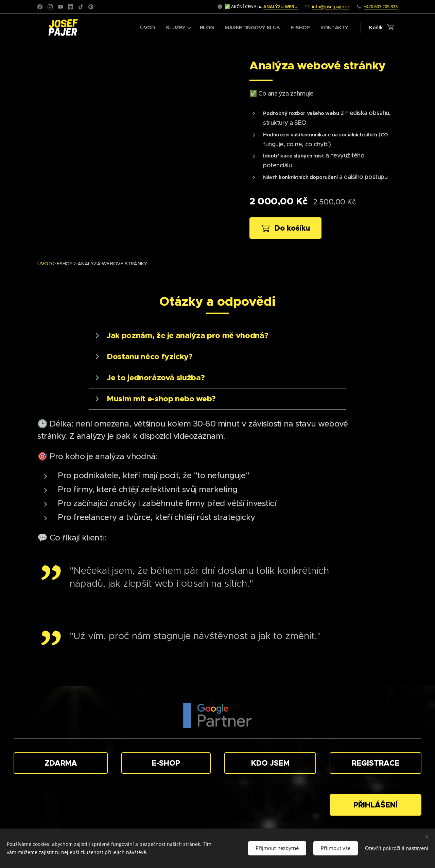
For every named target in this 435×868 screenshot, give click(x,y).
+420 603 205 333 (381, 6)
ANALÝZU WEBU (281, 6)
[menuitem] (143, 28)
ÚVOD (45, 264)
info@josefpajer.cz (331, 6)
